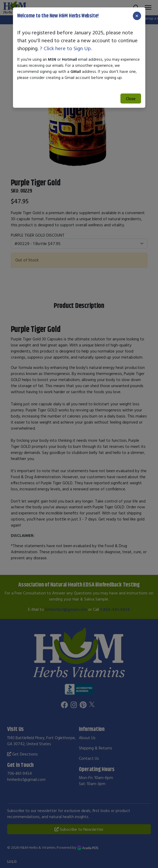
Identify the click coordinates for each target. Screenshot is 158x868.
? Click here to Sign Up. (66, 48)
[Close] (137, 16)
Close (131, 98)
